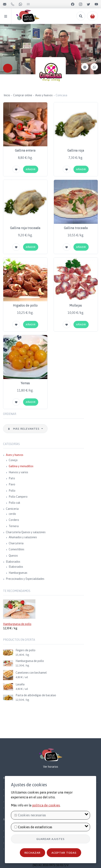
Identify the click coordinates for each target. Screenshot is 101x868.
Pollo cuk (14, 503)
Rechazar (32, 853)
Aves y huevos (44, 95)
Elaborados (13, 562)
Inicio (7, 95)
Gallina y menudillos (21, 466)
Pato (12, 478)
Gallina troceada (76, 228)
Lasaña (20, 684)
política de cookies (46, 805)
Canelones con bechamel (31, 673)
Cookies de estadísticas (35, 827)
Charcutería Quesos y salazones (26, 532)
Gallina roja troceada (25, 228)
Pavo (12, 484)
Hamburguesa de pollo (17, 624)
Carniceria (12, 509)
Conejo (13, 460)
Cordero (14, 520)
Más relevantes (24, 429)
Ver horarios (51, 767)
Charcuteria (16, 543)
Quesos (13, 556)
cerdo (12, 514)
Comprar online (23, 95)
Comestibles (16, 549)
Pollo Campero (18, 497)
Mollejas (76, 305)
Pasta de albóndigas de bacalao (36, 695)
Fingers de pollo (26, 650)
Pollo (12, 491)
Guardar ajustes (51, 839)
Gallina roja (76, 150)
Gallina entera (25, 150)
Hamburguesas (18, 573)
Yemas (25, 383)
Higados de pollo (25, 305)
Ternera (14, 526)
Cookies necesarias (32, 815)
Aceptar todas (64, 853)
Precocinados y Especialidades (25, 579)
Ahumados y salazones (23, 537)
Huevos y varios (18, 472)
